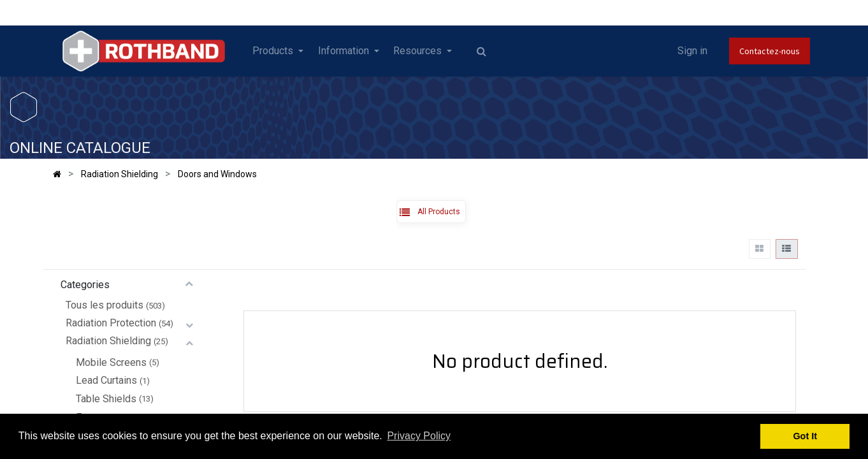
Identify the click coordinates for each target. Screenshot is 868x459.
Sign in (692, 51)
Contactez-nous (770, 51)
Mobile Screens (111, 362)
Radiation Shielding (108, 341)
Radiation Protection (111, 323)
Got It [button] (805, 436)
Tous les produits (105, 305)
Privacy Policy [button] (419, 436)
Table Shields (106, 399)
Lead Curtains (106, 380)
